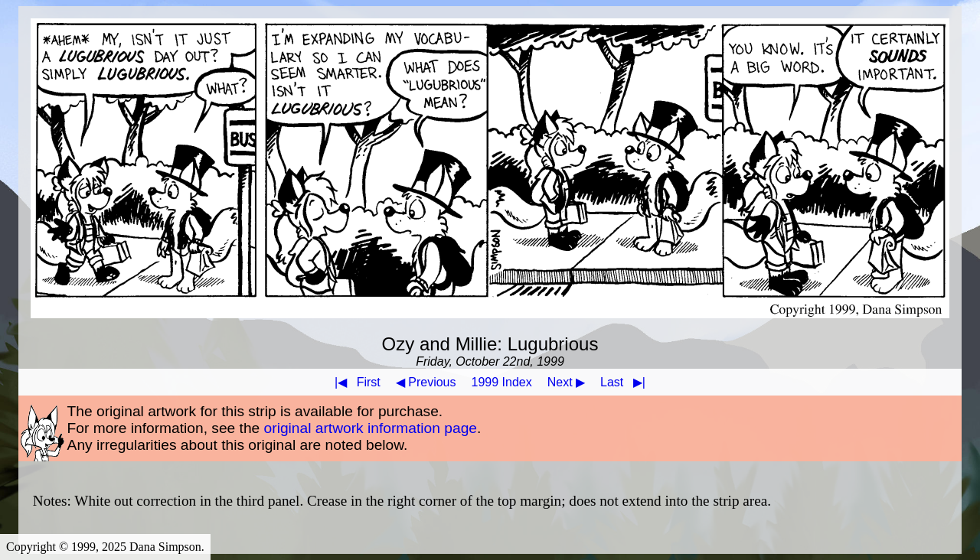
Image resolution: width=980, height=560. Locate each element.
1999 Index (502, 382)
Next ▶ (566, 382)
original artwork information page (371, 428)
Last (626, 382)
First (354, 382)
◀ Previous (426, 382)
